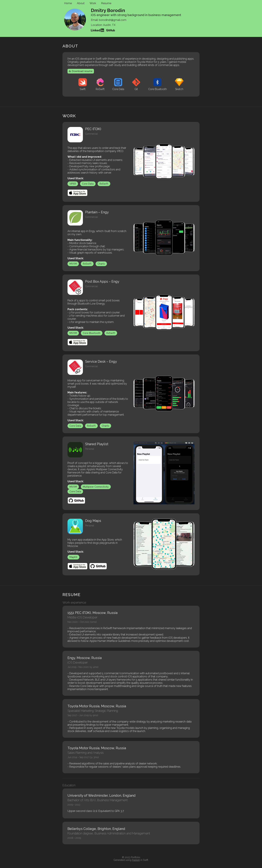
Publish (136, 860)
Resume (106, 3)
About (81, 3)
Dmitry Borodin (108, 9)
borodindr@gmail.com (113, 20)
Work (93, 3)
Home (68, 3)
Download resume (81, 71)
